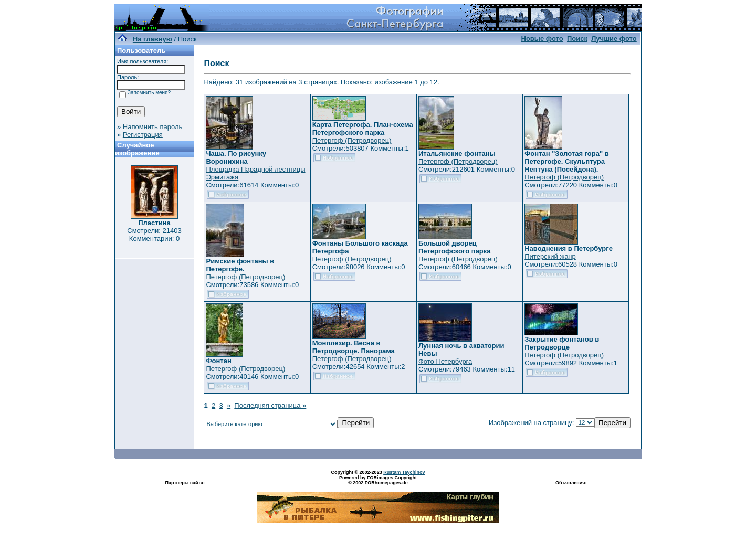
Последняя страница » (270, 405)
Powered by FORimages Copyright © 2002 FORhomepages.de (378, 480)
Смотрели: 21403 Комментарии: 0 (154, 235)
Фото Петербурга (445, 361)
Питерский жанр (550, 256)
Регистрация (143, 135)
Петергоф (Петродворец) (352, 140)
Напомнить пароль (153, 127)
